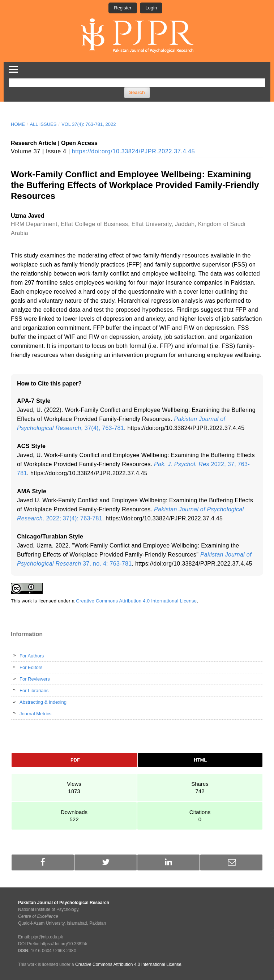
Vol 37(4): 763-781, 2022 (89, 124)
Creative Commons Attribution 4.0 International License (136, 601)
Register (123, 8)
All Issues (43, 124)
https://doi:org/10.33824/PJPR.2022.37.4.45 (134, 151)
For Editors (31, 667)
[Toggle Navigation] (13, 68)
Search (137, 92)
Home (18, 124)
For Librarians (34, 691)
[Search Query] (137, 83)
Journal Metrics (35, 714)
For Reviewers (35, 679)
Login (151, 8)
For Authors (32, 656)
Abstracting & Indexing (43, 702)
